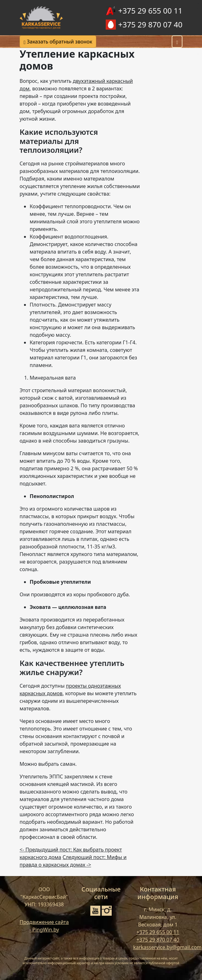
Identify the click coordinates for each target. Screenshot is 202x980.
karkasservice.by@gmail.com (167, 947)
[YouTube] (95, 911)
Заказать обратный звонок (58, 42)
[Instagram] (107, 911)
